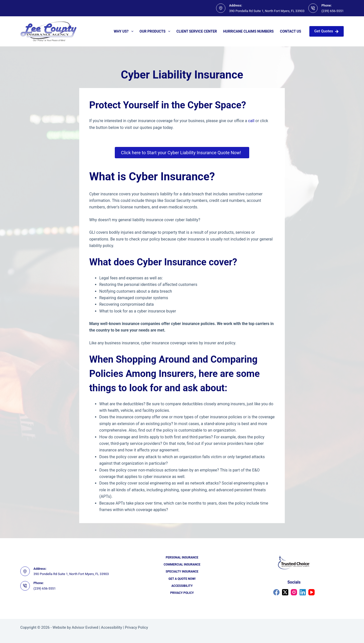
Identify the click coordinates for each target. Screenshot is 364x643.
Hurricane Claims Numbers (248, 31)
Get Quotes (327, 31)
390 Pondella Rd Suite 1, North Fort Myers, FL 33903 (267, 11)
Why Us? (125, 31)
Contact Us (291, 31)
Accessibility (182, 586)
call (251, 121)
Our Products (156, 31)
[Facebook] (276, 592)
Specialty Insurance (182, 572)
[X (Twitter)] (285, 592)
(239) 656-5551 (333, 11)
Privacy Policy (182, 593)
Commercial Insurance (182, 565)
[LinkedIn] (303, 592)
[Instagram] (294, 592)
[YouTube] (311, 592)
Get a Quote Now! (182, 579)
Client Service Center (197, 31)
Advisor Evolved (85, 627)
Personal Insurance (182, 557)
